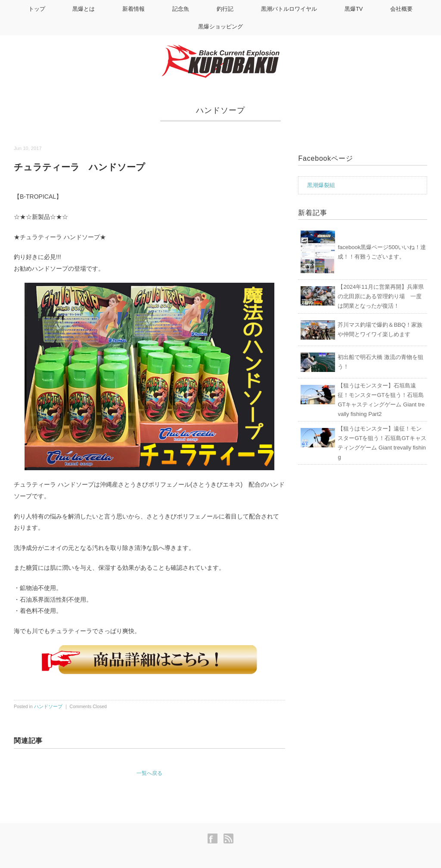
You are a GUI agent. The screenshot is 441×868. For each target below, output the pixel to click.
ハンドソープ (220, 110)
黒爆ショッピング (220, 27)
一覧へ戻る (149, 773)
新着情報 (134, 9)
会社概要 (401, 9)
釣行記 (225, 9)
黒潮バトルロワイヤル (289, 9)
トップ (37, 9)
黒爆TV (354, 9)
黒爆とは (84, 9)
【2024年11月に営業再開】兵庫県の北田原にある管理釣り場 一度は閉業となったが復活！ (380, 296)
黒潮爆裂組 (321, 185)
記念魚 (181, 9)
